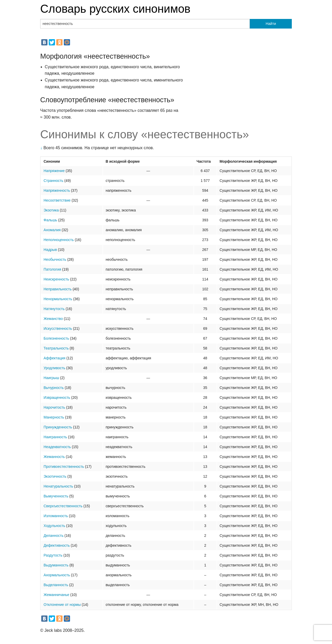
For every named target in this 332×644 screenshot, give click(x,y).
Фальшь (50, 220)
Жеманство (53, 319)
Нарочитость (54, 407)
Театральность (56, 348)
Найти (271, 24)
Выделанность (56, 585)
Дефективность (57, 545)
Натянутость (54, 309)
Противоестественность (64, 467)
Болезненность (56, 338)
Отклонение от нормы (62, 605)
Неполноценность (59, 240)
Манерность (54, 417)
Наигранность (55, 437)
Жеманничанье (56, 595)
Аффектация (54, 358)
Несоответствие (57, 200)
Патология (52, 269)
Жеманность (54, 457)
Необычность (55, 259)
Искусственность (58, 328)
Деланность (54, 536)
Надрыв (50, 250)
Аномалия (52, 230)
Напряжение (54, 171)
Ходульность (54, 526)
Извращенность (57, 398)
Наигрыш (51, 378)
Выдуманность (56, 565)
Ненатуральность (58, 486)
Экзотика (51, 210)
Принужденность (58, 427)
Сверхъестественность (63, 506)
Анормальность (57, 575)
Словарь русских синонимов (115, 9)
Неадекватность (57, 447)
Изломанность (56, 516)
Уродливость (54, 368)
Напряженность (57, 190)
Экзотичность (55, 476)
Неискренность (56, 279)
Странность (53, 181)
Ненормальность (58, 299)
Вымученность (56, 496)
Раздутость (53, 555)
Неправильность (58, 289)
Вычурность (54, 388)
